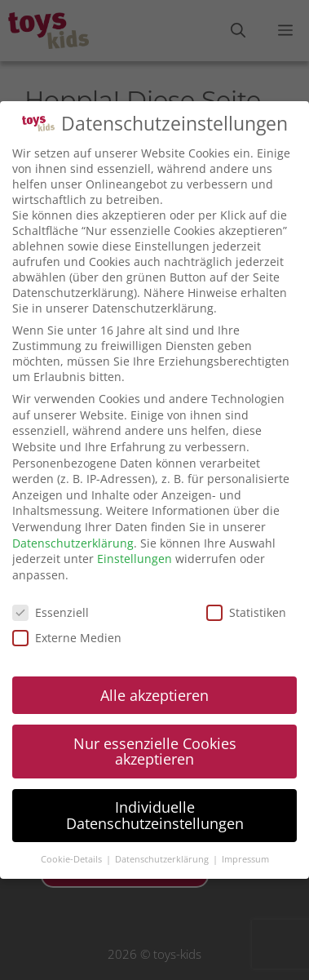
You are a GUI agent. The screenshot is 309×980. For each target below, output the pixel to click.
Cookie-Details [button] (73, 859)
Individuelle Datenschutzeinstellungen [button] (155, 815)
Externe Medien (67, 638)
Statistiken (246, 612)
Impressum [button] (245, 859)
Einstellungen (135, 559)
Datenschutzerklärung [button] (163, 859)
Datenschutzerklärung (73, 543)
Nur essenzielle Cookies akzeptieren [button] (155, 752)
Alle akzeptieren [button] (154, 695)
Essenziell (51, 612)
